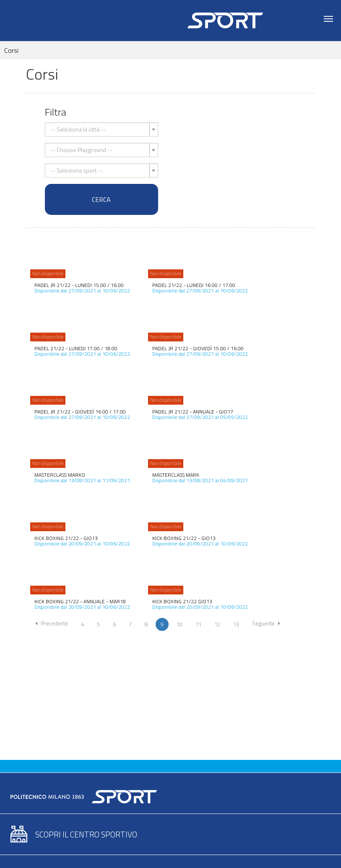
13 (236, 624)
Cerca (101, 199)
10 (180, 624)
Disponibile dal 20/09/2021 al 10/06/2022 (82, 541)
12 (217, 624)
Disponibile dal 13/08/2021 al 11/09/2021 (82, 478)
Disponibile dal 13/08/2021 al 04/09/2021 (200, 478)
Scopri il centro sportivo (86, 834)
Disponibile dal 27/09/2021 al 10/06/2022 (82, 288)
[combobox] (102, 129)
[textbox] (99, 129)
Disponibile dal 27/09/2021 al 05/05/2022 (200, 414)
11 (198, 624)
